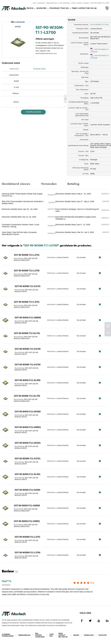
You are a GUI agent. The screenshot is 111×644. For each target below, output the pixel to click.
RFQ (102, 257)
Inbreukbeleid (24, 635)
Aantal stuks (14, 69)
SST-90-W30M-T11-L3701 (26, 302)
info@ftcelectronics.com (48, 56)
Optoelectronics (52, 3)
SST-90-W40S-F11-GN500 (26, 505)
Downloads (89, 635)
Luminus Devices (93, 28)
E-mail (16, 87)
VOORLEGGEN (32, 112)
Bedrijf (16, 81)
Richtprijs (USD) (40, 69)
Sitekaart (103, 635)
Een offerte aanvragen (40, 635)
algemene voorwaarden (8, 635)
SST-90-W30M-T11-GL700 (26, 396)
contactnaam (14, 75)
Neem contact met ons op (84, 8)
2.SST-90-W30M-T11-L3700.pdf (97, 56)
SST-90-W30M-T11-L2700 (26, 270)
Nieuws (76, 635)
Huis (34, 3)
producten (41, 3)
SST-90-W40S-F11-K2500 (27, 490)
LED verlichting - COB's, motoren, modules (74, 3)
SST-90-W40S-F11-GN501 (26, 521)
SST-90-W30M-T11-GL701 (26, 333)
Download (54, 8)
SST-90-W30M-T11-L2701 (26, 255)
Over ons (64, 8)
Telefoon (16, 93)
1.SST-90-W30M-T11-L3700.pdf (97, 50)
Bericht (16, 102)
